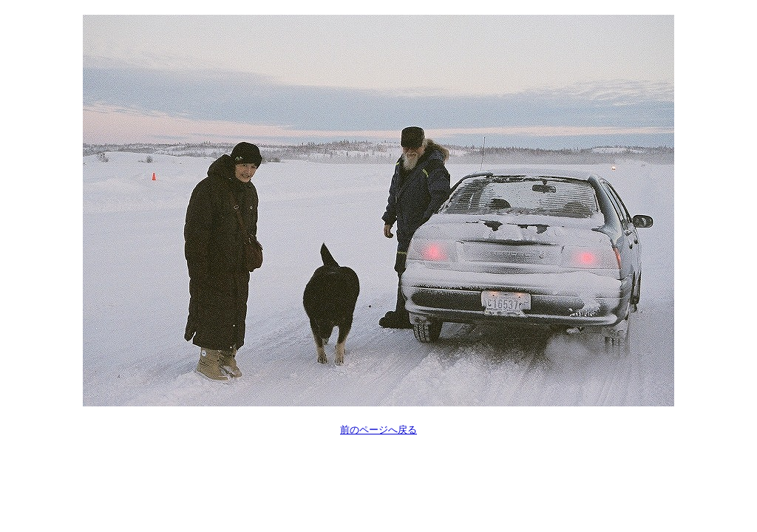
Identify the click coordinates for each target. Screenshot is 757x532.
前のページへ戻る (378, 430)
